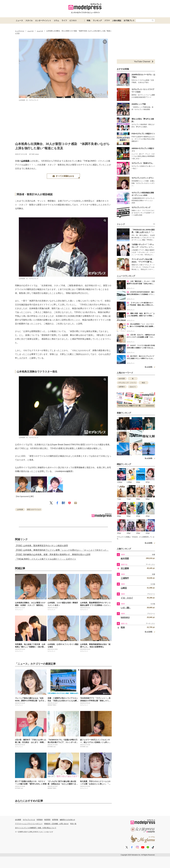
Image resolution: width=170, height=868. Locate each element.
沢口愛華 (125, 568)
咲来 (123, 627)
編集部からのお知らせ (67, 820)
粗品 (143, 383)
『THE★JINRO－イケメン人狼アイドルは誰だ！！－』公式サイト (46, 559)
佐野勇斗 (122, 387)
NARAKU (125, 618)
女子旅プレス (129, 20)
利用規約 (40, 820)
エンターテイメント (43, 20)
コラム (56, 20)
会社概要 (18, 820)
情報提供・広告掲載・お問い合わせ (56, 824)
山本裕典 (25, 161)
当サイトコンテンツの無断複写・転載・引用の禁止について (36, 828)
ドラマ (107, 20)
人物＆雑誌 (117, 20)
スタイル (29, 20)
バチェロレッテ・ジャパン (127, 383)
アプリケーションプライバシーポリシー (29, 824)
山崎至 (124, 588)
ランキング (97, 20)
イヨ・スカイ (127, 598)
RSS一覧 (73, 824)
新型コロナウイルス (34, 510)
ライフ (64, 20)
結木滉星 (122, 379)
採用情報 (55, 820)
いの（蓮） (126, 608)
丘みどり (133, 387)
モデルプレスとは (29, 820)
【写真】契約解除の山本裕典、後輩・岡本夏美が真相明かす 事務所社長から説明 (53, 555)
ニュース (19, 20)
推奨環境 (47, 820)
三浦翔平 (125, 578)
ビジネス (73, 20)
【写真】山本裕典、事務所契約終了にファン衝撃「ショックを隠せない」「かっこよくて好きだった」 (62, 550)
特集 (89, 20)
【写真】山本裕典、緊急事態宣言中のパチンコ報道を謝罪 (41, 546)
